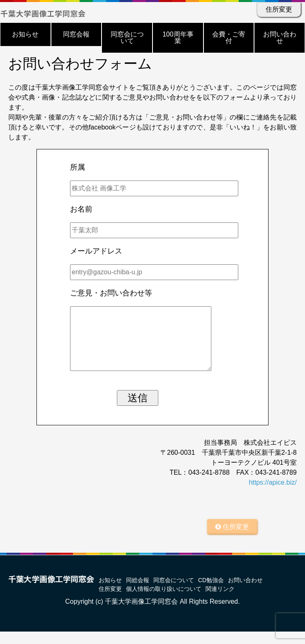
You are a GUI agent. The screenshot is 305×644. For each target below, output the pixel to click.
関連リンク (220, 601)
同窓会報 (76, 34)
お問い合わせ (280, 38)
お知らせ (25, 34)
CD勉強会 (211, 593)
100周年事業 (178, 38)
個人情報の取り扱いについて (164, 601)
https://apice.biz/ (273, 495)
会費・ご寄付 (229, 38)
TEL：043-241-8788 (200, 485)
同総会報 (138, 593)
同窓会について (127, 38)
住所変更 (279, 9)
